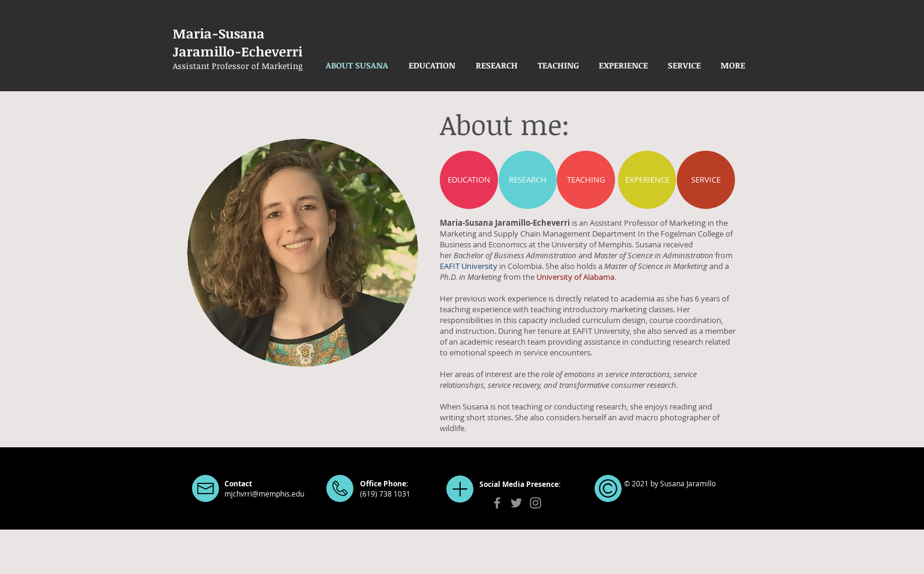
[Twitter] (516, 503)
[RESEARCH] (528, 180)
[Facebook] (497, 503)
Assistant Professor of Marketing (238, 66)
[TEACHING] (586, 180)
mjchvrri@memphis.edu (264, 494)
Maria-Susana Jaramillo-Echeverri (239, 42)
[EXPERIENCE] (647, 180)
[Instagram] (535, 503)
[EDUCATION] (469, 180)
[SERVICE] (706, 180)
